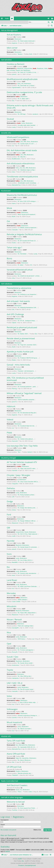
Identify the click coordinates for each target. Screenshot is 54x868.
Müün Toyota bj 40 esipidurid (26, 215)
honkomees (15, 665)
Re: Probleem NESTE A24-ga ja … (28, 358)
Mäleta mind (38, 830)
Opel (9, 644)
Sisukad (10, 119)
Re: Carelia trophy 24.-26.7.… (27, 144)
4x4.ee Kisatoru (14, 35)
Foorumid (12, 19)
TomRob (14, 810)
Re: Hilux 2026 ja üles (24, 676)
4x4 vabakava (7, 284)
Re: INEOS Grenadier (24, 729)
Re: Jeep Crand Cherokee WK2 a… (29, 482)
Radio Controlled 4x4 (10, 781)
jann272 (14, 402)
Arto (22, 142)
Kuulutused (6, 191)
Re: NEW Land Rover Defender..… (28, 587)
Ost (8, 221)
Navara (20, 54)
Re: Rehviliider (22, 254)
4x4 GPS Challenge (15, 314)
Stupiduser (40, 69)
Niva (9, 633)
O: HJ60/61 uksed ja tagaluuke (27, 228)
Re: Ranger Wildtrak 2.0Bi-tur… (27, 521)
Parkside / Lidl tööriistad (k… (26, 371)
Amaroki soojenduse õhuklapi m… (28, 716)
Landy (23, 123)
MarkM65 (15, 562)
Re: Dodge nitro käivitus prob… (27, 508)
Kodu (7, 18)
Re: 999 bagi (22, 114)
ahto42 (14, 549)
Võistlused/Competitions (18, 137)
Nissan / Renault (14, 620)
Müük (9, 208)
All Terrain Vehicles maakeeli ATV (22, 462)
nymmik (14, 718)
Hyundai (11, 541)
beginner (15, 43)
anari (13, 575)
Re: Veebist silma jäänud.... (26, 439)
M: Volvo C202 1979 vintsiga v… (28, 201)
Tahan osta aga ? (14, 248)
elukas (14, 510)
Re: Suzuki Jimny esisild (25, 663)
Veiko (46, 69)
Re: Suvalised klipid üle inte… (27, 426)
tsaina (14, 204)
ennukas (13, 71)
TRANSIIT (15, 775)
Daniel (18, 71)
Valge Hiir (18, 758)
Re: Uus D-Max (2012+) (25, 560)
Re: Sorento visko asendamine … (28, 573)
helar (13, 172)
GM (8, 528)
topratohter (25, 758)
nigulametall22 (16, 88)
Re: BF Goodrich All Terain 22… (27, 241)
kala (8, 71)
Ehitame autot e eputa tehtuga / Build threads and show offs (30, 107)
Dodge (10, 502)
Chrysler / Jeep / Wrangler (18, 475)
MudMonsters (16, 159)
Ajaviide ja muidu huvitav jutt (20, 352)
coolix (30, 792)
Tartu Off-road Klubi (16, 741)
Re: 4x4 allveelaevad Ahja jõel (27, 413)
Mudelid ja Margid (9, 458)
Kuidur (14, 243)
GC (31, 265)
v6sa (13, 278)
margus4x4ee (28, 69)
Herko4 (30, 452)
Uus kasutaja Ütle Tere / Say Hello (22, 446)
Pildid (9, 433)
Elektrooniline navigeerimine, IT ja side (24, 92)
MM (25, 142)
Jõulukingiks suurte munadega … (28, 183)
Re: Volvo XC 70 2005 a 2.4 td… (28, 73)
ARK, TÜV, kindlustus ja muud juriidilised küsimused (25, 379)
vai (13, 146)
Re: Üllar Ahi (22, 157)
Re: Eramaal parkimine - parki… (27, 387)
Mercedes (11, 593)
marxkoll (14, 471)
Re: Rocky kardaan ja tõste (26, 495)
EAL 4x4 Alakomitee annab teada (22, 150)
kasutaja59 (15, 628)
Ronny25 (15, 652)
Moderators (18, 39)
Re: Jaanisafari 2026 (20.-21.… (27, 747)
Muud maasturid (14, 722)
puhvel (14, 74)
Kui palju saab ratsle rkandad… (27, 125)
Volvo (9, 696)
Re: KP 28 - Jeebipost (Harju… (27, 321)
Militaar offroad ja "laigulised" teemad (24, 393)
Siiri (13, 762)
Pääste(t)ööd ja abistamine (19, 288)
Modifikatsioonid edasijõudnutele (22, 79)
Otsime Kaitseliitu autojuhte (26, 400)
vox (13, 705)
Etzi (13, 101)
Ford (9, 515)
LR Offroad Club (14, 767)
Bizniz (9, 259)
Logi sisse (5, 22)
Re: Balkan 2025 (23, 334)
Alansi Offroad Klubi (16, 754)
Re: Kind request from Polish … (27, 808)
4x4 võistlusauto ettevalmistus (21, 164)
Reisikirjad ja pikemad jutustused (22, 328)
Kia (8, 567)
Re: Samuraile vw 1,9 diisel (26, 86)
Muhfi (14, 217)
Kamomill (15, 441)
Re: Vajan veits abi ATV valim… (27, 469)
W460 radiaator (22, 600)
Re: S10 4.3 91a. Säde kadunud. (28, 534)
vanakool (35, 114)
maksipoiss (15, 678)
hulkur (50, 69)
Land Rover (12, 580)
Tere (19, 452)
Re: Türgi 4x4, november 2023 (27, 345)
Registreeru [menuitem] (53, 19)
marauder (15, 230)
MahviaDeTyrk (16, 185)
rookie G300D (16, 602)
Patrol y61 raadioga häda (25, 626)
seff (13, 497)
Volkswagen (12, 709)
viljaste (14, 323)
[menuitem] (52, 26)
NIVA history (21, 639)
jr (16, 69)
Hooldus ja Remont (16, 64)
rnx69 (14, 536)
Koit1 (31, 54)
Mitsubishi (12, 607)
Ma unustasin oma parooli (8, 830)
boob (35, 69)
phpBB (20, 859)
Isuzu (9, 554)
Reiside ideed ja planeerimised (21, 339)
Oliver (28, 142)
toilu (13, 310)
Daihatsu (11, 488)
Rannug (14, 389)
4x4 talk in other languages (12, 798)
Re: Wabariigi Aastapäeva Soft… (28, 308)
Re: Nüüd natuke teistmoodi (26, 41)
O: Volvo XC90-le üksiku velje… (27, 703)
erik (22, 71)
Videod (10, 420)
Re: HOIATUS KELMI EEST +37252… (29, 276)
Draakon (18, 771)
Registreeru (16, 22)
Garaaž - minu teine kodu (18, 365)
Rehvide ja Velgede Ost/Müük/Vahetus (24, 235)
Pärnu (20, 792)
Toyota (10, 670)
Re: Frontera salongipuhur (26, 650)
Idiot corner (12, 48)
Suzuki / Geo (13, 657)
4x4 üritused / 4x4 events (18, 301)
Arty (23, 861)
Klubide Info (6, 736)
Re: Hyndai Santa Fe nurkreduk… (28, 547)
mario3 (8, 852)
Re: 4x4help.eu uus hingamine (27, 295)
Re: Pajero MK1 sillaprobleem (27, 613)
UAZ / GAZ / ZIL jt (15, 683)
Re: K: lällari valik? (23, 99)
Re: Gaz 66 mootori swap (25, 689)
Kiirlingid (2, 19)
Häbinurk (11, 407)
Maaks (14, 360)
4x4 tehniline (6, 60)
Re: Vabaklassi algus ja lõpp (26, 170)
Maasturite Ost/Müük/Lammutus (22, 195)
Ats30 (14, 347)
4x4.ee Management (9, 30)
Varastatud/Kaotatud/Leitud (20, 270)
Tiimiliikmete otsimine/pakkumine (22, 177)
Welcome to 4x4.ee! (16, 802)
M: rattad (20, 265)
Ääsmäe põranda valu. (25, 773)
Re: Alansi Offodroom (24, 760)
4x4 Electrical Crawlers (17, 785)
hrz (21, 790)
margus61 (15, 484)
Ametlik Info (6, 133)
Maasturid (20, 69)
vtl (18, 480)
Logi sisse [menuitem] (49, 19)
